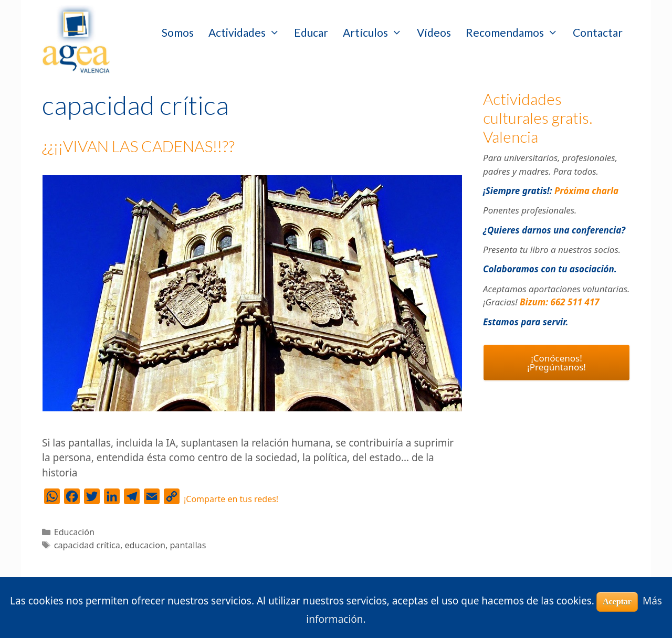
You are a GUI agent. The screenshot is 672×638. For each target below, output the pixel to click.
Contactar (598, 32)
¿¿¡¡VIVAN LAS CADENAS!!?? (138, 146)
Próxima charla (586, 191)
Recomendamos (516, 32)
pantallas (188, 545)
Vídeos (434, 32)
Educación (74, 532)
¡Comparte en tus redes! (231, 499)
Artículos (376, 32)
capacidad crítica (87, 545)
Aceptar (617, 602)
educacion (145, 545)
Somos (178, 32)
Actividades (248, 32)
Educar (311, 32)
